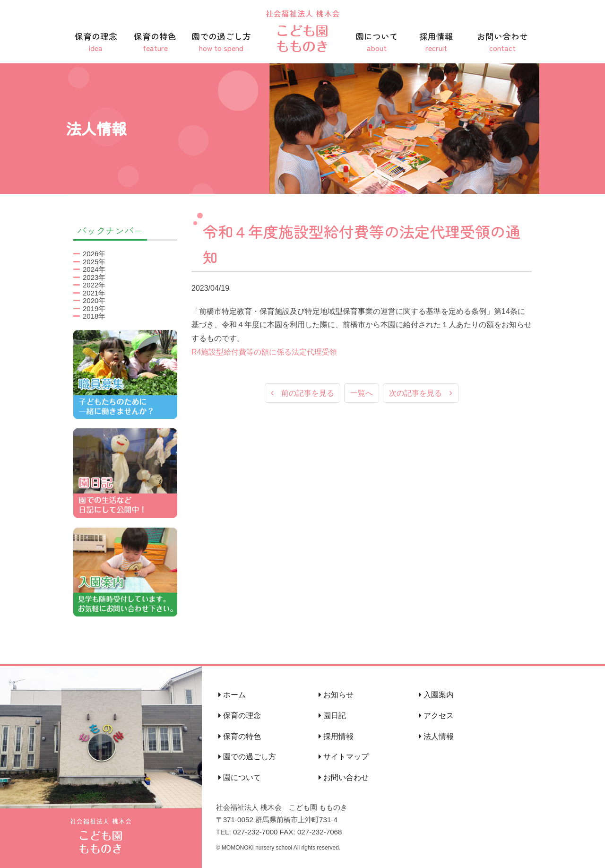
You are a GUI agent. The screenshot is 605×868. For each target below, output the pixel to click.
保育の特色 (156, 42)
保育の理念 (96, 42)
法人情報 (436, 736)
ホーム (232, 695)
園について (377, 42)
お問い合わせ (502, 42)
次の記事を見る (421, 394)
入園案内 (436, 695)
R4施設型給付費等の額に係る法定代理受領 (264, 352)
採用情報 (436, 42)
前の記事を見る (302, 394)
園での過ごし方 (221, 42)
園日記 (332, 716)
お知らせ (336, 695)
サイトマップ (344, 757)
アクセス (436, 716)
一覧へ (362, 394)
